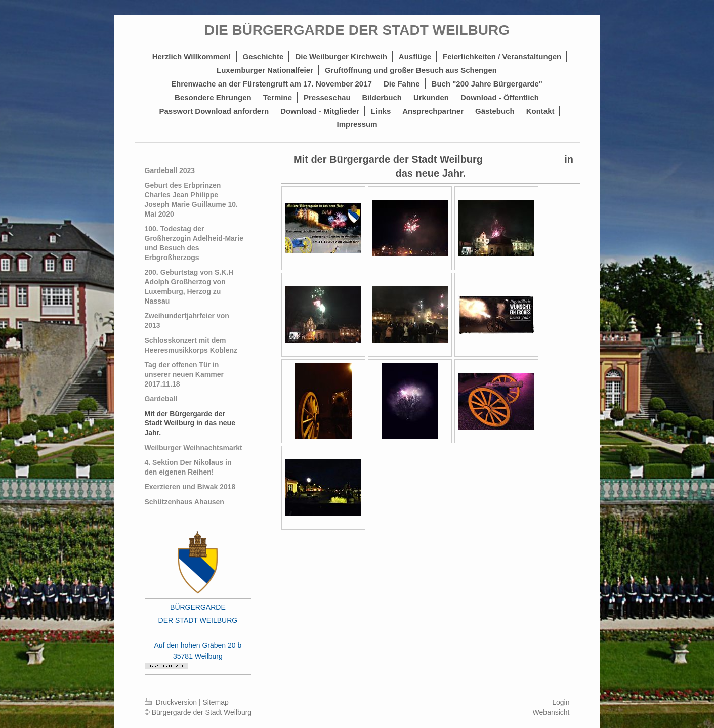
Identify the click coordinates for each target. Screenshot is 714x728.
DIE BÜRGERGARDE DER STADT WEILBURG (357, 30)
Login (561, 702)
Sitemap (216, 702)
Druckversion (172, 702)
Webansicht (551, 712)
